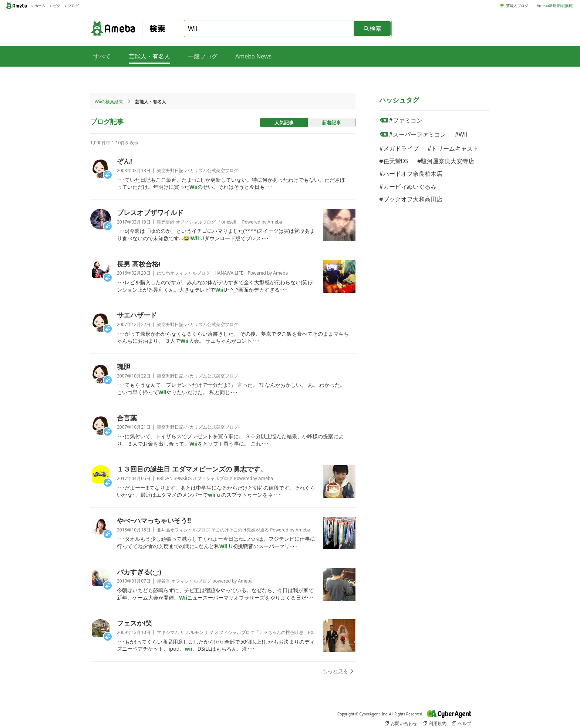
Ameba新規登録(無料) (555, 6)
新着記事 (331, 123)
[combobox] (269, 28)
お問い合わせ (401, 723)
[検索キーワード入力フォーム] (269, 28)
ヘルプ (462, 723)
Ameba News (253, 56)
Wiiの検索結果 (109, 102)
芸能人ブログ (517, 6)
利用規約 (435, 723)
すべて (102, 56)
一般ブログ (203, 56)
